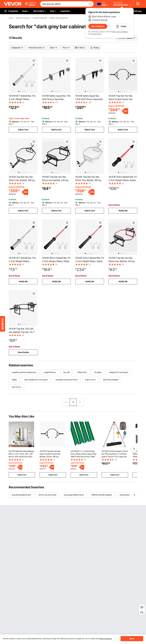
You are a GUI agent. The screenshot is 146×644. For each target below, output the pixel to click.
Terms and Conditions (120, 32)
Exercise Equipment (40, 18)
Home (11, 18)
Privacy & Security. (106, 639)
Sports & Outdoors (23, 18)
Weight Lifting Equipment (59, 18)
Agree (132, 639)
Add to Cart (23, 130)
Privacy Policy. (96, 34)
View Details (23, 352)
